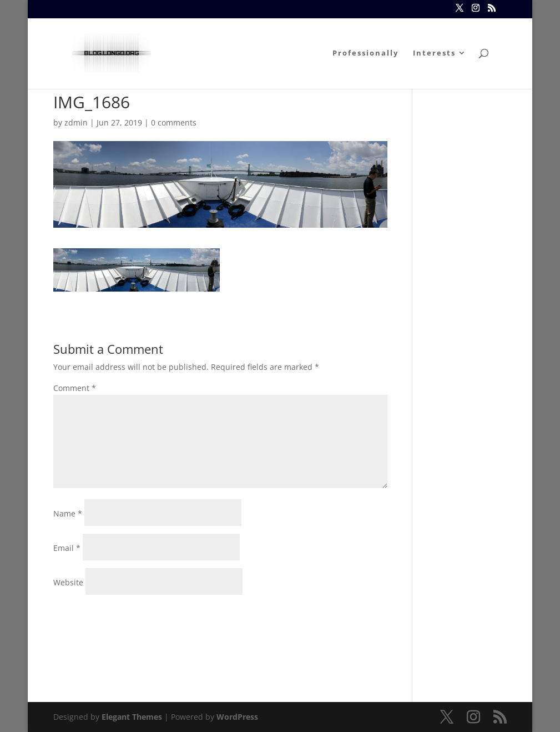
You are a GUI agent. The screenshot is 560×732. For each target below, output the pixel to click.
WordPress (237, 717)
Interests (434, 53)
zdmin (76, 122)
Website (68, 582)
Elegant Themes (132, 717)
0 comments (174, 122)
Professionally (365, 53)
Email (67, 548)
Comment (75, 388)
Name (68, 513)
